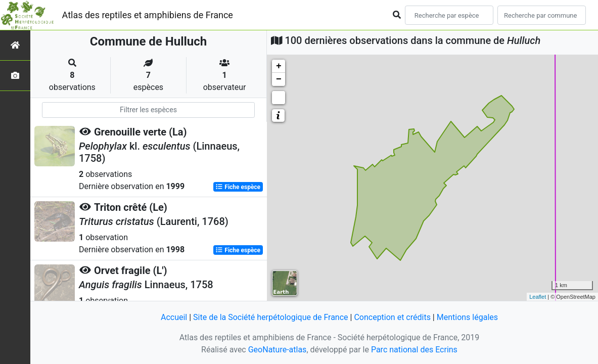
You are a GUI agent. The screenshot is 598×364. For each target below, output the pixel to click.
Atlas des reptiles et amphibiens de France (148, 15)
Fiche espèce (238, 187)
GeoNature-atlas (278, 350)
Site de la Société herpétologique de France (270, 317)
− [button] (279, 79)
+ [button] (279, 66)
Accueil (174, 317)
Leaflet (538, 297)
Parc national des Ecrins (414, 350)
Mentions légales (467, 317)
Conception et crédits (392, 317)
